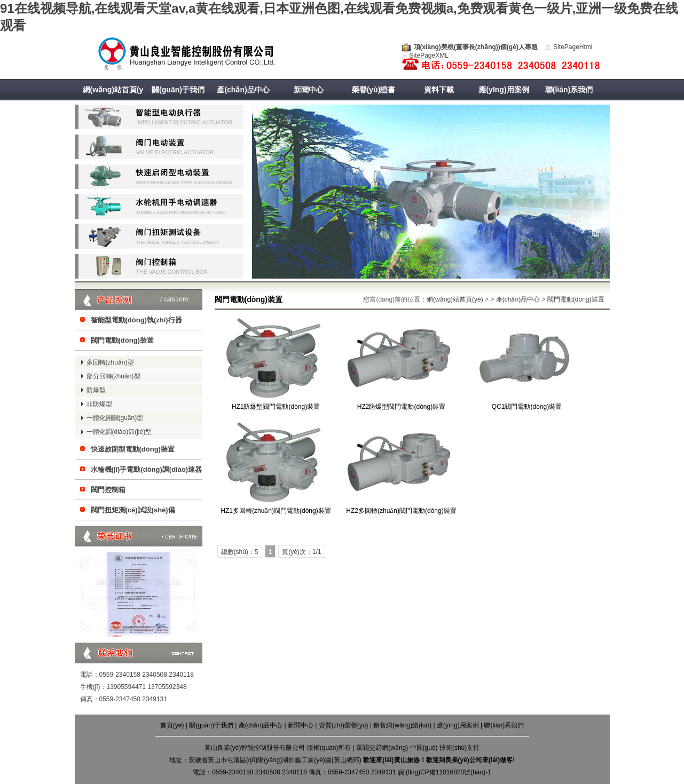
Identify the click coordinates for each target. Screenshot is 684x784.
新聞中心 (309, 90)
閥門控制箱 (108, 490)
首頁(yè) (172, 725)
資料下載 (439, 90)
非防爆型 (99, 404)
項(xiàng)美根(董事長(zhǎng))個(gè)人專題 (476, 47)
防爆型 (96, 390)
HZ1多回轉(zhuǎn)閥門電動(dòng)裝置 (276, 511)
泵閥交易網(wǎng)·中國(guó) (397, 748)
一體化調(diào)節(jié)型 (119, 432)
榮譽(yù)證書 (374, 90)
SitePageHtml (573, 47)
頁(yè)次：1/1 (301, 552)
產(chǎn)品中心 (243, 90)
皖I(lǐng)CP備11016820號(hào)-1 (445, 772)
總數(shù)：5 (240, 552)
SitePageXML (429, 56)
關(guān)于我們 (178, 90)
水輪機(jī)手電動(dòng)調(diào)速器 (147, 469)
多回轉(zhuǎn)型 (110, 362)
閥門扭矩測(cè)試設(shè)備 (133, 510)
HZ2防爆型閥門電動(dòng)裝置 (401, 407)
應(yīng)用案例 (504, 90)
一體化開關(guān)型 (115, 418)
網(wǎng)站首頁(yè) (113, 100)
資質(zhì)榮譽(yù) (344, 725)
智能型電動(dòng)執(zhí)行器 (136, 320)
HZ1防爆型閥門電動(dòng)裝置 (276, 407)
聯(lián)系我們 (569, 90)
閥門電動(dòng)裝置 (122, 340)
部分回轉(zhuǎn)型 (113, 376)
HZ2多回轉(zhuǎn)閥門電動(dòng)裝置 (401, 511)
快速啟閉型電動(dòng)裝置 (133, 449)
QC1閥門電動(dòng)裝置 (527, 407)
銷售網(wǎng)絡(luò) (402, 725)
